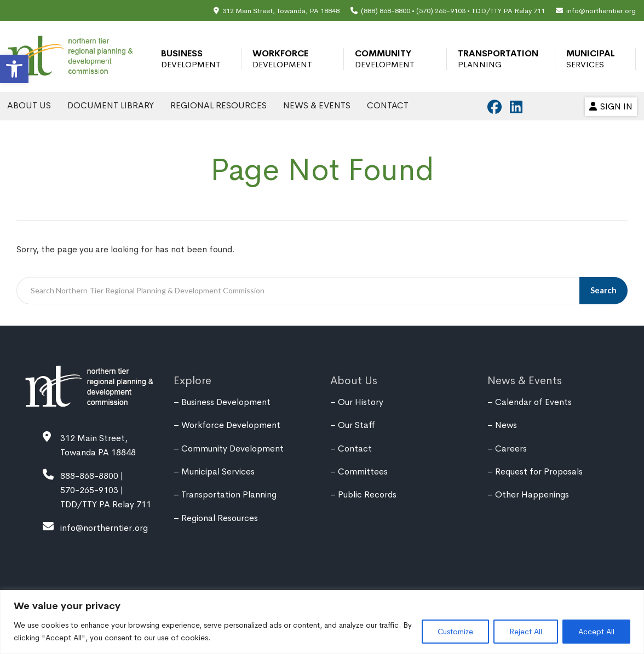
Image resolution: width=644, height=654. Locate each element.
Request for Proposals (539, 471)
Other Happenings (532, 494)
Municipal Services (591, 59)
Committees (363, 471)
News (506, 425)
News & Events (317, 105)
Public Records (367, 494)
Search (603, 290)
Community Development (385, 59)
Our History (361, 402)
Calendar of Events (533, 402)
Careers (511, 448)
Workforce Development (282, 59)
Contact (388, 105)
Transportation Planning (498, 59)
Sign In (611, 106)
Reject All (526, 632)
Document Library (111, 105)
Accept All (596, 632)
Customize (455, 632)
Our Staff (357, 425)
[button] (14, 69)
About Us (29, 105)
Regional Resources (219, 105)
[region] (322, 622)
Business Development (191, 59)
